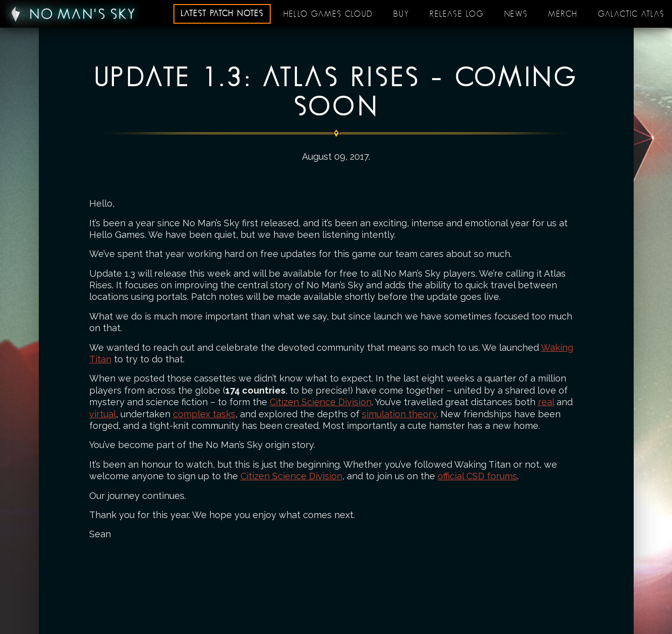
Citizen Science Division (321, 402)
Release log (457, 14)
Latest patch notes (222, 14)
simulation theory (399, 414)
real (546, 402)
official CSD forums (477, 476)
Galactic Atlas (631, 14)
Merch (563, 14)
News (516, 14)
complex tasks (204, 414)
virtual (103, 414)
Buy (401, 14)
